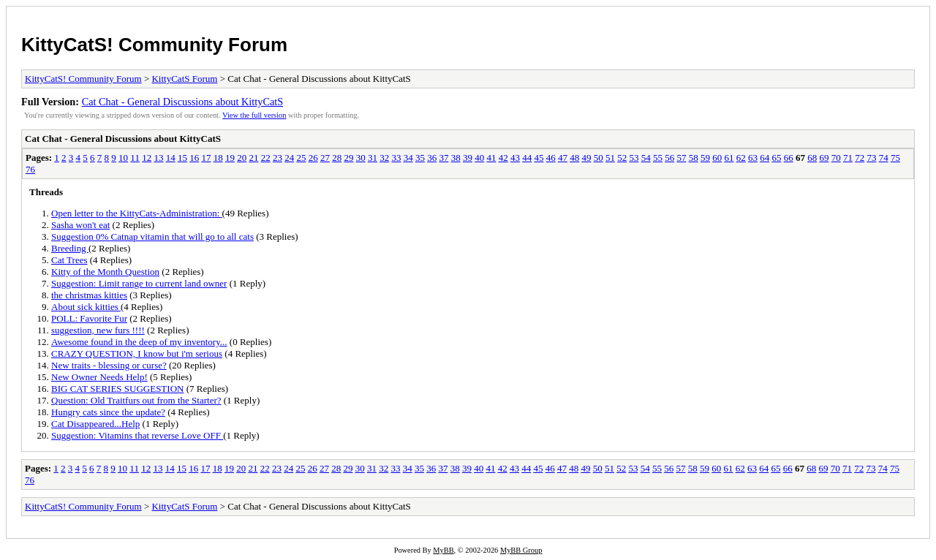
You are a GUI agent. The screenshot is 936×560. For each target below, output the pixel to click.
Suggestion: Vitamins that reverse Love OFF (137, 435)
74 (884, 158)
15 (182, 158)
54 (646, 158)
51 (610, 158)
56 (669, 158)
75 (895, 158)
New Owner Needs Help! (99, 377)
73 (871, 158)
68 (812, 158)
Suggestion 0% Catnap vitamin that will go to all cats (152, 237)
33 (396, 158)
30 (361, 158)
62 (741, 158)
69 (824, 158)
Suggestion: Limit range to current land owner (139, 283)
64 (765, 158)
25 (301, 158)
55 (658, 158)
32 (384, 158)
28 (337, 158)
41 (491, 158)
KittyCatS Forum (184, 79)
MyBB (443, 550)
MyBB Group (521, 550)
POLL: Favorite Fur (89, 318)
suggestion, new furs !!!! (98, 330)
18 (218, 158)
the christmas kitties (89, 295)
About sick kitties (86, 307)
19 (230, 158)
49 (586, 158)
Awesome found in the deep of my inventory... (139, 342)
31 (373, 158)
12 (147, 158)
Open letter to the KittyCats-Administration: (137, 213)
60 (717, 158)
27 (325, 158)
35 (420, 158)
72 (860, 158)
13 (158, 158)
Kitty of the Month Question (105, 272)
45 (539, 158)
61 (729, 158)
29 (348, 158)
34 (408, 158)
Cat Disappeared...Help (95, 424)
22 (266, 158)
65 (776, 158)
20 (242, 158)
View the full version (254, 115)
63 (753, 158)
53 (634, 158)
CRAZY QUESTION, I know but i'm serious (137, 353)
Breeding (70, 248)
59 (705, 158)
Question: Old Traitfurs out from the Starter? (136, 400)
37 (444, 158)
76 (30, 169)
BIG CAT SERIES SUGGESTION (117, 389)
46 (551, 158)
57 (681, 158)
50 (599, 158)
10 (123, 158)
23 (278, 158)
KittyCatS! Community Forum (154, 45)
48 (574, 158)
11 (135, 158)
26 (313, 158)
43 (515, 158)
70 (836, 158)
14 (171, 158)
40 (479, 158)
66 (789, 158)
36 (432, 158)
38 (456, 158)
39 (468, 158)
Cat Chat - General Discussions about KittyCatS (183, 102)
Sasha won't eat (80, 225)
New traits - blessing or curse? (109, 365)
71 (848, 158)
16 (194, 158)
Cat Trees (69, 260)
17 (206, 158)
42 (503, 158)
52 (622, 158)
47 (563, 158)
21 (253, 158)
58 (694, 158)
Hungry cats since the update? (108, 412)
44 (527, 158)
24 (289, 158)
